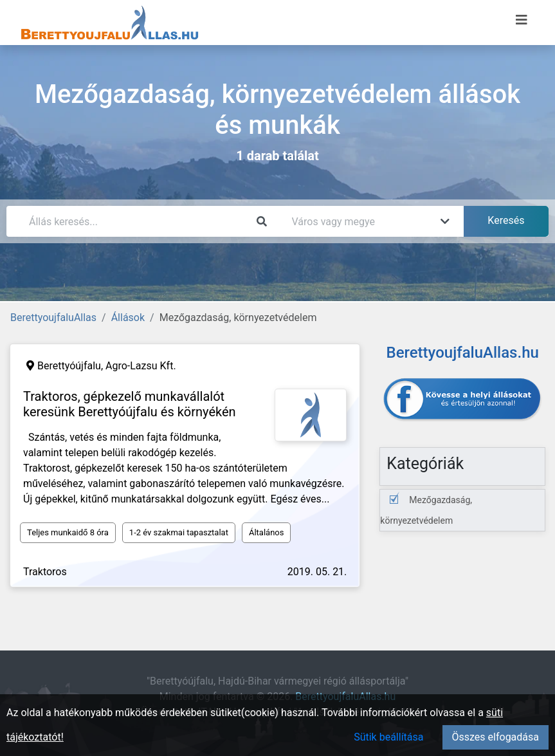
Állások (128, 318)
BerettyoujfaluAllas (53, 318)
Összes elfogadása (496, 737)
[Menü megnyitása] (522, 20)
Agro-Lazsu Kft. (141, 366)
